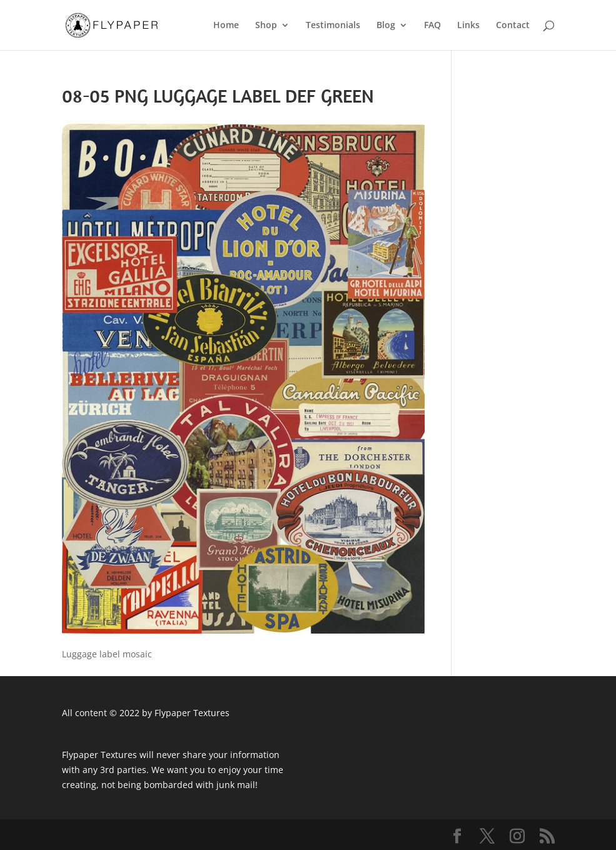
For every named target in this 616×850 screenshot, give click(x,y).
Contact (513, 26)
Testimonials (333, 26)
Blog (386, 26)
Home (226, 26)
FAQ (432, 26)
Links (468, 26)
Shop (266, 26)
